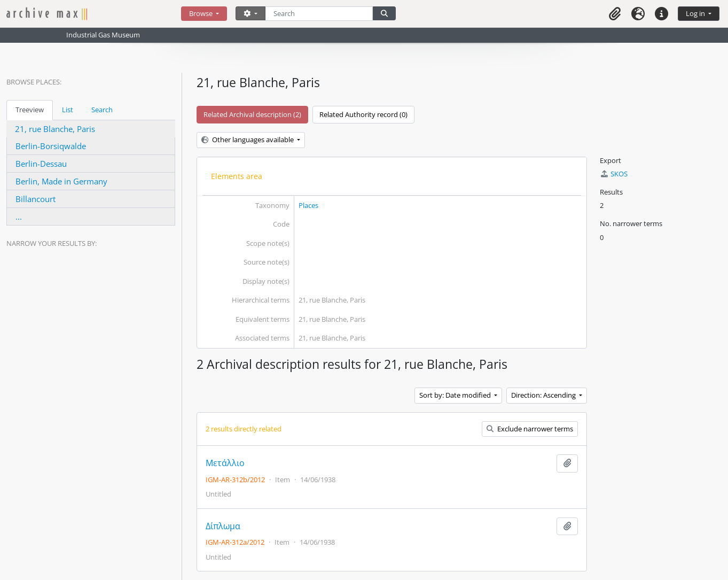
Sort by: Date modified (456, 395)
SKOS (614, 174)
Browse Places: (34, 82)
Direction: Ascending (544, 395)
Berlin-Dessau (41, 164)
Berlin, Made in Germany (61, 181)
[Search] (319, 14)
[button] (615, 14)
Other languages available (248, 140)
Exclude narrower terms (530, 429)
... (19, 216)
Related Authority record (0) (363, 114)
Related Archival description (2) (252, 114)
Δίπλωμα (223, 526)
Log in (696, 13)
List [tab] (68, 110)
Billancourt (36, 199)
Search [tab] (102, 110)
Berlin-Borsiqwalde (51, 146)
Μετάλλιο (225, 463)
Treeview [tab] (30, 110)
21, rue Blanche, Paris (55, 129)
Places (308, 205)
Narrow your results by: (52, 243)
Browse (202, 13)
